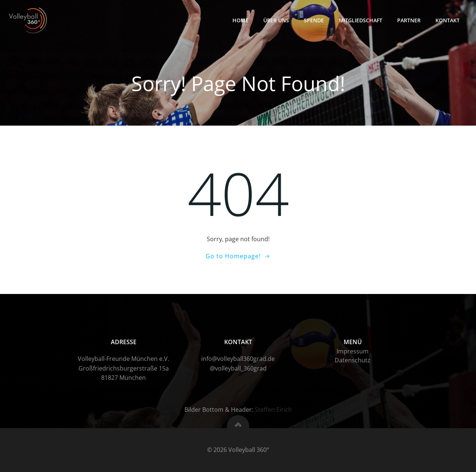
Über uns (276, 20)
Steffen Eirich (273, 410)
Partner (409, 20)
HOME (240, 20)
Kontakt (448, 20)
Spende (314, 20)
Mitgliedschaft (361, 20)
